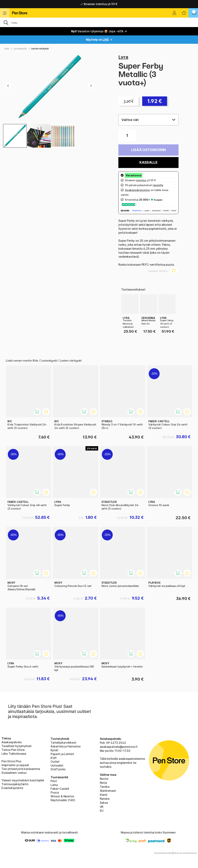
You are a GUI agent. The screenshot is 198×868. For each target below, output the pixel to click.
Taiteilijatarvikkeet (63, 743)
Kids (7, 49)
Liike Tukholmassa (14, 754)
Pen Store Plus (11, 761)
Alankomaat (108, 791)
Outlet (55, 762)
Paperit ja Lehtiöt (62, 754)
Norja (103, 783)
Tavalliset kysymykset (17, 746)
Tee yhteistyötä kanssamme (21, 769)
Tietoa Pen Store (13, 750)
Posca (55, 792)
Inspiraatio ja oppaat (15, 765)
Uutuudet (57, 765)
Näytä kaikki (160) (63, 800)
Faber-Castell (60, 789)
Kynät (54, 750)
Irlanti (104, 795)
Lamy (54, 785)
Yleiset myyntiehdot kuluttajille (23, 780)
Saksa (104, 803)
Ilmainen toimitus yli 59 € (99, 4)
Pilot (54, 781)
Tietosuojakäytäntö (15, 784)
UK (102, 807)
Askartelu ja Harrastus (65, 746)
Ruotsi (104, 779)
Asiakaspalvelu (12, 742)
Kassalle (149, 162)
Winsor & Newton (62, 796)
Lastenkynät (20, 49)
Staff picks (58, 769)
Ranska (105, 799)
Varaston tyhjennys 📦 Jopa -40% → (99, 31)
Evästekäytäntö (12, 788)
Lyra (123, 57)
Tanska (105, 787)
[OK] (99, 22)
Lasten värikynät (40, 49)
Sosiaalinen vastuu (14, 773)
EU (102, 811)
